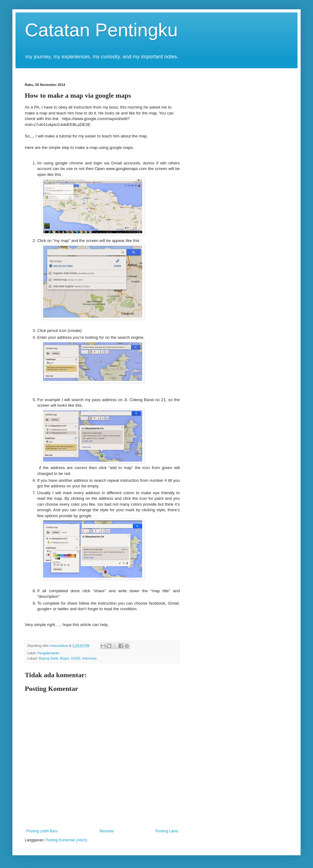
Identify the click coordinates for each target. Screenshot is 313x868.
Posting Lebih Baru (42, 831)
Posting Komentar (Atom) (66, 840)
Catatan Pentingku (101, 30)
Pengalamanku (48, 653)
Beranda (106, 831)
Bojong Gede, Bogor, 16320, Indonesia (68, 658)
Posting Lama (167, 831)
